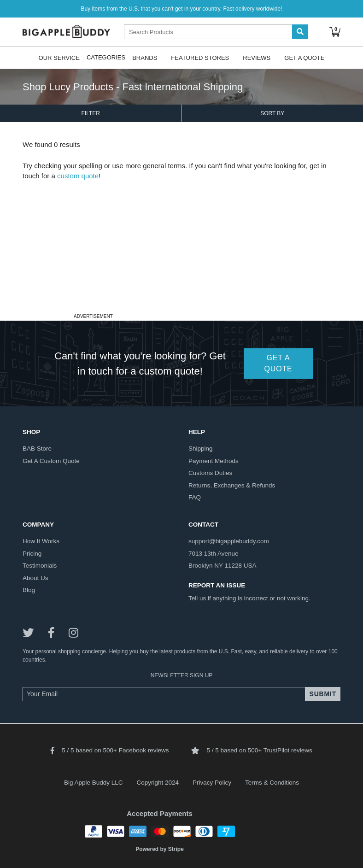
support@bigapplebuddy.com (229, 541)
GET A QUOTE (278, 363)
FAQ (195, 497)
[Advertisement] (181, 246)
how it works (41, 541)
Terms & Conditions (272, 783)
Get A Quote (304, 57)
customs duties (210, 473)
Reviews (257, 57)
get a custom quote (51, 461)
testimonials (40, 566)
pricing (32, 554)
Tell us (197, 598)
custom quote (78, 176)
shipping (201, 449)
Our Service (59, 57)
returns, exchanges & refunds (232, 485)
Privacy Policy (212, 783)
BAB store (37, 449)
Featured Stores (200, 57)
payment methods (214, 461)
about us (35, 578)
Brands (145, 57)
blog (29, 590)
